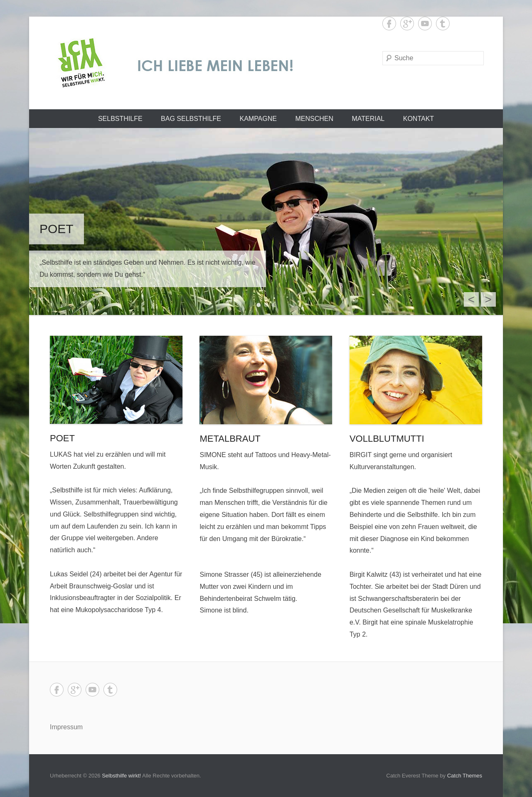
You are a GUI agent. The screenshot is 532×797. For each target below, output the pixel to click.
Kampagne (258, 119)
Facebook (389, 23)
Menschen (314, 119)
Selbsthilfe (120, 119)
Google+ (407, 23)
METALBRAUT (230, 439)
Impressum (66, 727)
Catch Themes (465, 776)
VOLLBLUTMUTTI (387, 439)
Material (368, 119)
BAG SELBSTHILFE (191, 119)
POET (62, 438)
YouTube (425, 23)
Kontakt (419, 119)
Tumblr (443, 23)
